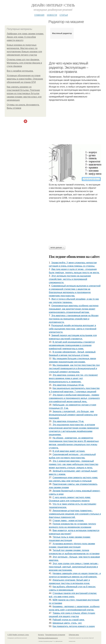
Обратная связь (74, 635)
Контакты (41, 635)
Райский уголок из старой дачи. (69, 620)
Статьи (64, 15)
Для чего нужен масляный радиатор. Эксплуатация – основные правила (68, 67)
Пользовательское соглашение (55, 635)
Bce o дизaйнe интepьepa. (20, 71)
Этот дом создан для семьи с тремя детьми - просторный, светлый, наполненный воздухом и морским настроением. (74, 567)
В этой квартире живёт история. (69, 451)
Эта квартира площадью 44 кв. (68, 385)
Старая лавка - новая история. (68, 521)
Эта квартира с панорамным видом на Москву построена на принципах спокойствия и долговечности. (74, 319)
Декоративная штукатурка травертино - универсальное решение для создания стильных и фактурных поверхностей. (75, 514)
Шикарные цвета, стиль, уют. (67, 623)
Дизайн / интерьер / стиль (53, 5)
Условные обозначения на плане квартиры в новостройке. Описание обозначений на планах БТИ (25, 79)
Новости (52, 15)
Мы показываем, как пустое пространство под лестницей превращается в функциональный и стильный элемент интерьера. (74, 368)
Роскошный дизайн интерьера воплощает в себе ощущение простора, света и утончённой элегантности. (73, 329)
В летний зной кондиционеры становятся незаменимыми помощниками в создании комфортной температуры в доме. (72, 345)
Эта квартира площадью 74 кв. (68, 421)
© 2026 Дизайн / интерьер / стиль (18, 635)
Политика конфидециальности (48, 638)
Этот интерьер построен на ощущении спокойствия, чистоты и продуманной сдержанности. (70, 279)
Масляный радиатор (62, 33)
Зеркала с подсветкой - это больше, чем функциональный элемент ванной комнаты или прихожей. (73, 415)
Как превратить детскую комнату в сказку (74, 626)
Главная (39, 15)
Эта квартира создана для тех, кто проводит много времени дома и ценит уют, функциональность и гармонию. (73, 378)
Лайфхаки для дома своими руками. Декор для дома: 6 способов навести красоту (25, 37)
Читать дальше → (57, 248)
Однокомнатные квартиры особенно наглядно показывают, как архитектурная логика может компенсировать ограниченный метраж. (74, 309)
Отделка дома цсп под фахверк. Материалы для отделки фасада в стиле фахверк (24, 63)
